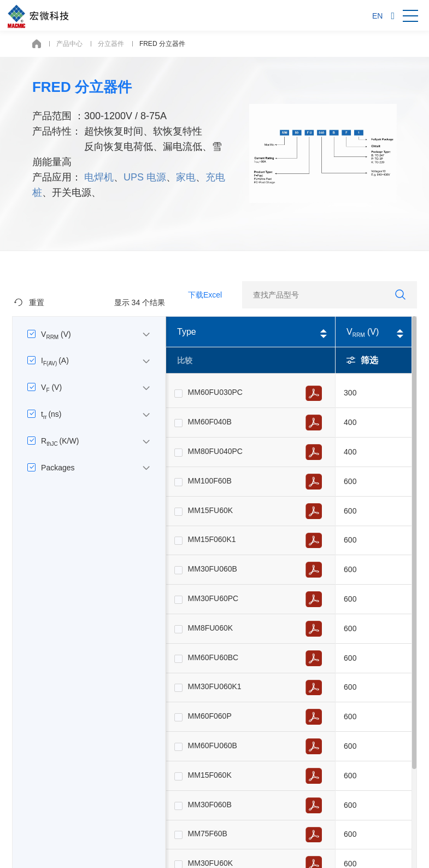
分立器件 (111, 44)
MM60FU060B (213, 745)
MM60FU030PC (215, 392)
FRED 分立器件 (162, 44)
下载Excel (205, 295)
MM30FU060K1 (215, 686)
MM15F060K (210, 775)
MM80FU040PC (215, 451)
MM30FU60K (210, 863)
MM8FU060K (210, 628)
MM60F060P (210, 716)
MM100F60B (210, 481)
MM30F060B (210, 805)
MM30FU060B (213, 569)
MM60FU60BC (213, 657)
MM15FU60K (210, 510)
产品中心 (69, 44)
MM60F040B (210, 422)
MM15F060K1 (212, 539)
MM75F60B (208, 834)
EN (377, 16)
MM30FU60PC (213, 598)
